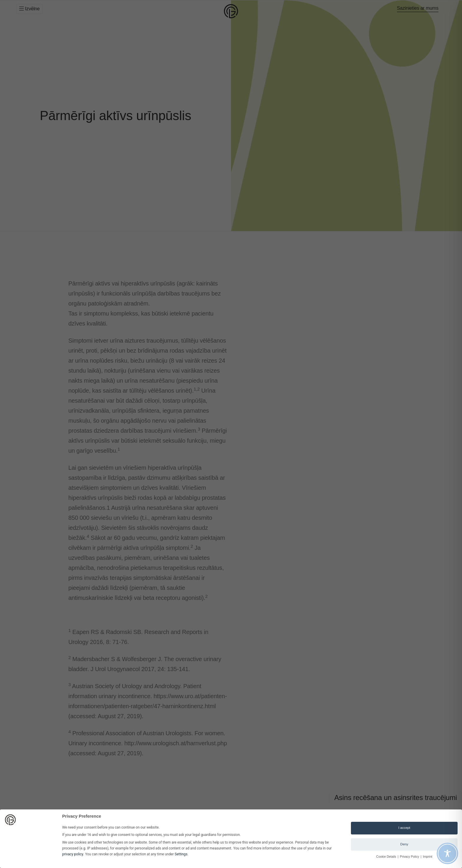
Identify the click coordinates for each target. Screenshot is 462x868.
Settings (181, 854)
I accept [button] (404, 828)
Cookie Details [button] (387, 857)
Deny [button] (404, 844)
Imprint (428, 857)
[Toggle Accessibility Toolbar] (447, 853)
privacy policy (73, 854)
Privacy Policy (410, 857)
